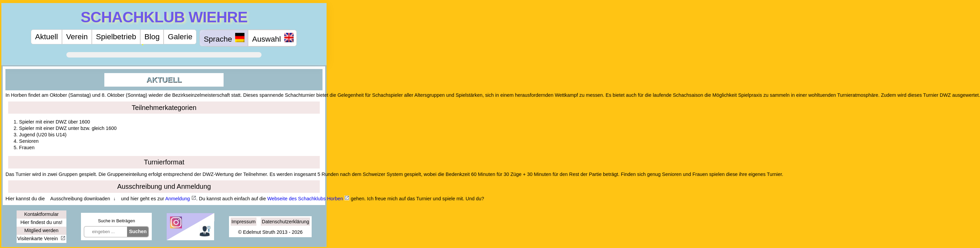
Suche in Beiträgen (116, 221)
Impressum (243, 222)
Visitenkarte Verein (38, 239)
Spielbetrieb (116, 37)
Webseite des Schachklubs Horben (305, 199)
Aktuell (46, 37)
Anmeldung (178, 199)
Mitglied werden (41, 230)
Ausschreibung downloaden (80, 199)
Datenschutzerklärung (286, 222)
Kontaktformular (41, 214)
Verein (77, 37)
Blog (152, 37)
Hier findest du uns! (41, 222)
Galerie (180, 37)
